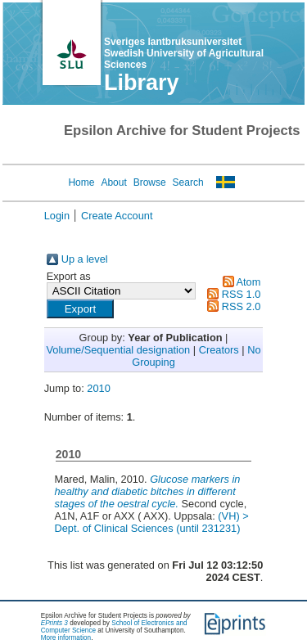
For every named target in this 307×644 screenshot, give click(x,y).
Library (142, 83)
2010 (98, 388)
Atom (248, 282)
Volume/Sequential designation (118, 350)
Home (81, 182)
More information (66, 638)
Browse (150, 182)
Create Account (117, 216)
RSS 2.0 (242, 306)
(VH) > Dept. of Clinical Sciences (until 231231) (151, 522)
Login (57, 216)
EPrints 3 (54, 623)
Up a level (85, 259)
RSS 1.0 (242, 294)
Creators (219, 350)
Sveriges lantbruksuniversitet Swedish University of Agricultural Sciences (184, 53)
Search (188, 182)
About (113, 182)
